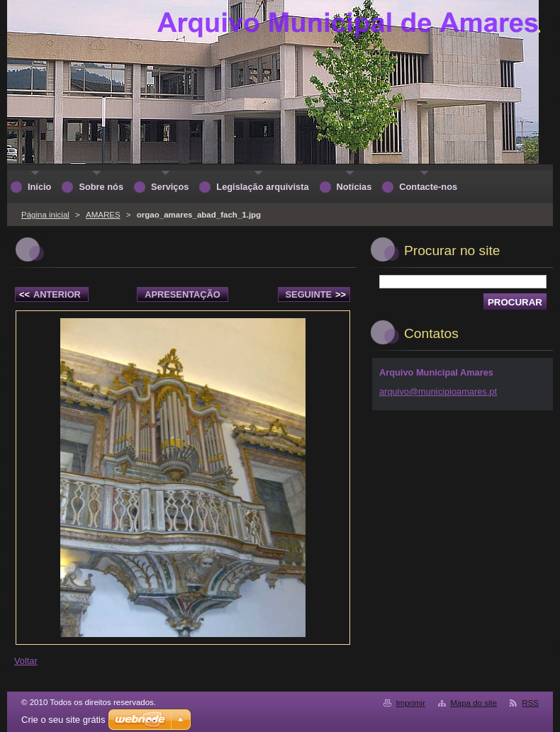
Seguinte (316, 294)
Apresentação (182, 294)
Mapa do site (474, 703)
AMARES (103, 215)
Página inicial (45, 215)
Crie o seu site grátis (63, 720)
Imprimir (410, 703)
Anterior (50, 294)
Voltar (26, 661)
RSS (530, 703)
